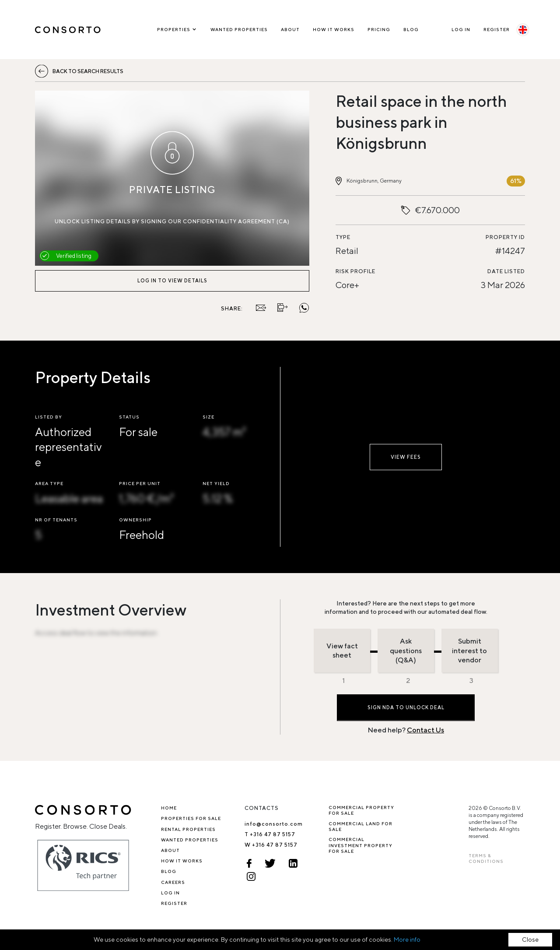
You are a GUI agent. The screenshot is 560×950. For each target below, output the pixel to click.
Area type (49, 483)
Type (343, 237)
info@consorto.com (274, 824)
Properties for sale (191, 818)
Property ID (505, 237)
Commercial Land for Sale (360, 826)
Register (497, 29)
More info (407, 939)
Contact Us (425, 730)
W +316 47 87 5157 (271, 845)
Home (169, 808)
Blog (411, 29)
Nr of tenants (56, 520)
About (290, 29)
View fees (406, 457)
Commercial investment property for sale (360, 845)
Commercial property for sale (361, 810)
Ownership (135, 520)
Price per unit (140, 483)
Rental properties (188, 829)
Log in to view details (172, 280)
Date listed (506, 271)
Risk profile (355, 271)
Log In (461, 29)
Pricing (379, 29)
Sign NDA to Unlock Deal (406, 707)
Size (208, 417)
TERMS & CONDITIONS (486, 858)
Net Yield (216, 483)
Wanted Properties (239, 29)
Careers (173, 882)
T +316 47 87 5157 (270, 834)
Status (129, 417)
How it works (334, 29)
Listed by (49, 417)
